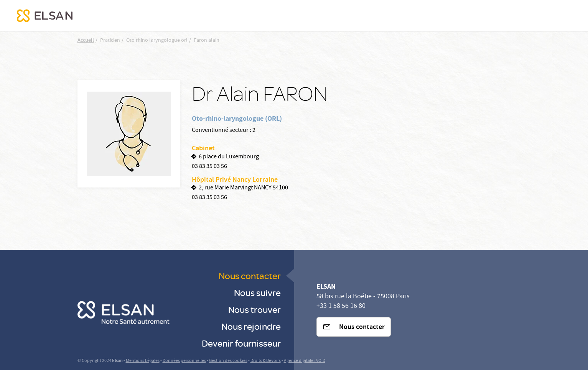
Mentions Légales (143, 361)
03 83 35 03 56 (209, 167)
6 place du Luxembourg (229, 157)
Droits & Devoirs (266, 361)
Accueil (86, 41)
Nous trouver (254, 309)
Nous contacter (250, 275)
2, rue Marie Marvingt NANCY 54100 (243, 188)
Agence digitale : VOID (305, 361)
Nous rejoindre (251, 326)
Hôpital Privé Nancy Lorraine (235, 180)
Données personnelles (184, 361)
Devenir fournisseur (241, 343)
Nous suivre (257, 292)
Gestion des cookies (228, 361)
